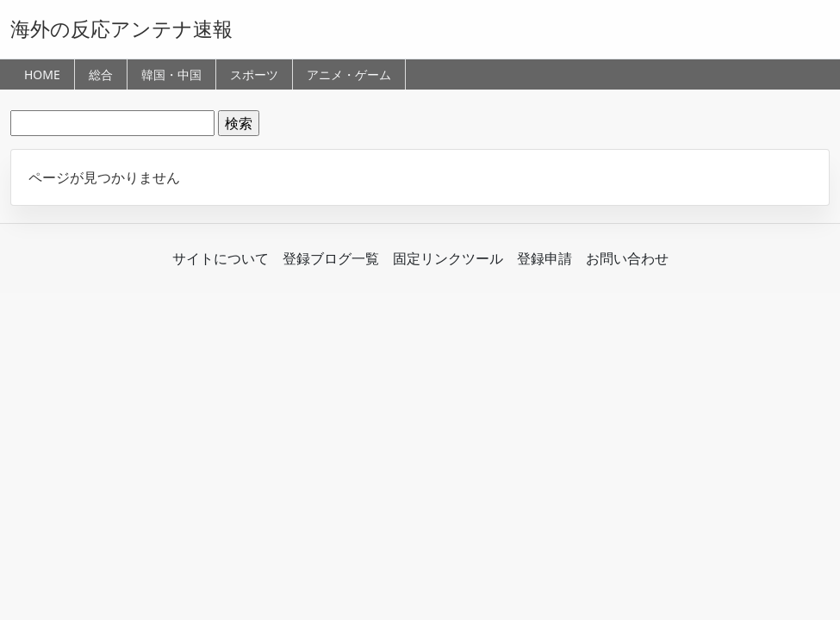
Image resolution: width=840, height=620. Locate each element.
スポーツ (254, 74)
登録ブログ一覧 (331, 258)
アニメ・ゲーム (349, 74)
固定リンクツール (448, 258)
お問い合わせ (627, 258)
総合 (101, 74)
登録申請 (544, 258)
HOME (42, 74)
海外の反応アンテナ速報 (121, 28)
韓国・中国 (171, 74)
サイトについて (221, 258)
